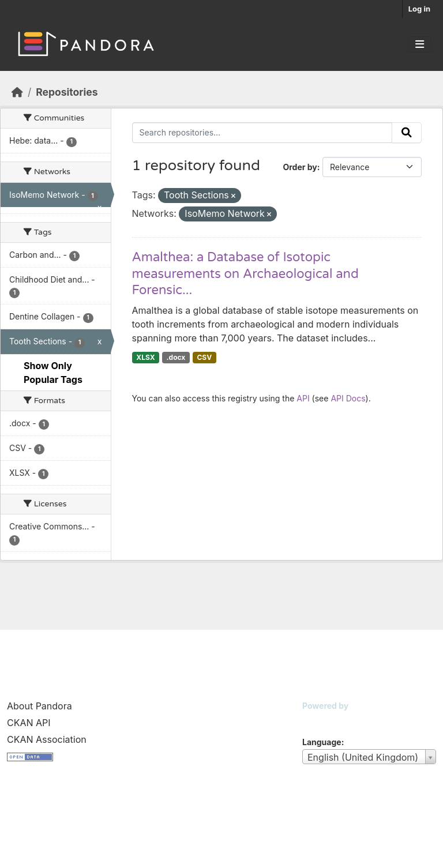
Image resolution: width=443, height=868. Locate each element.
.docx (176, 357)
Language (322, 742)
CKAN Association (47, 739)
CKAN (322, 720)
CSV (204, 357)
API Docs (348, 398)
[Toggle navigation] (420, 44)
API (303, 398)
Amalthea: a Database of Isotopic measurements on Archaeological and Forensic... (245, 274)
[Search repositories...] (262, 133)
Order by (300, 167)
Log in (419, 9)
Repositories (67, 92)
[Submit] (407, 133)
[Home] (17, 92)
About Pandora (40, 706)
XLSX (145, 357)
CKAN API (29, 723)
